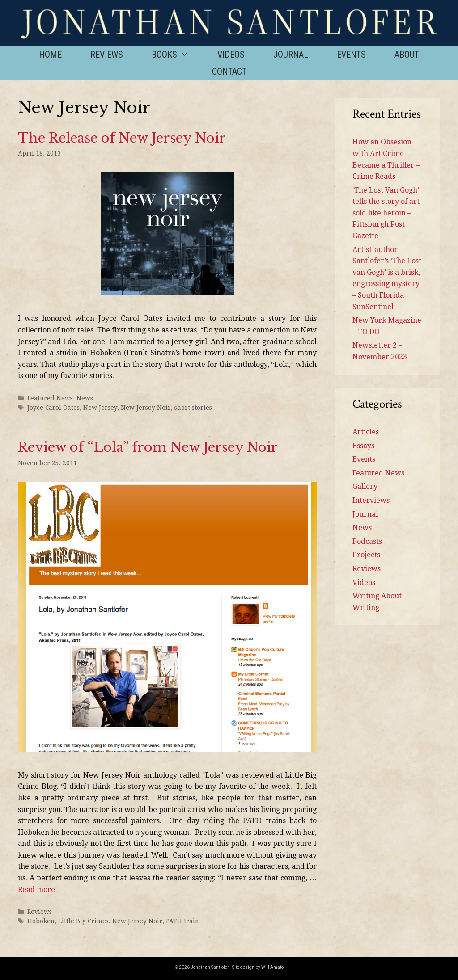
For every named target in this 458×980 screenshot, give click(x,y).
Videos (231, 55)
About (407, 55)
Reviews (107, 55)
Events (351, 55)
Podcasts (367, 541)
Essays (363, 446)
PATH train (182, 921)
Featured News (50, 398)
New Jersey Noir (146, 408)
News (85, 398)
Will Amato (272, 967)
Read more (36, 890)
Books (177, 55)
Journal (291, 55)
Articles (366, 432)
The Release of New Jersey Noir (122, 138)
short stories (193, 408)
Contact (229, 72)
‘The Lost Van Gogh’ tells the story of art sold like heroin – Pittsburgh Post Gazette (386, 213)
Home (50, 55)
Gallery (365, 486)
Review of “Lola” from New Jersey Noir (148, 447)
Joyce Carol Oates (53, 408)
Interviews (371, 500)
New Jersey (100, 408)
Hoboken (41, 921)
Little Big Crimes (83, 921)
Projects (366, 555)
